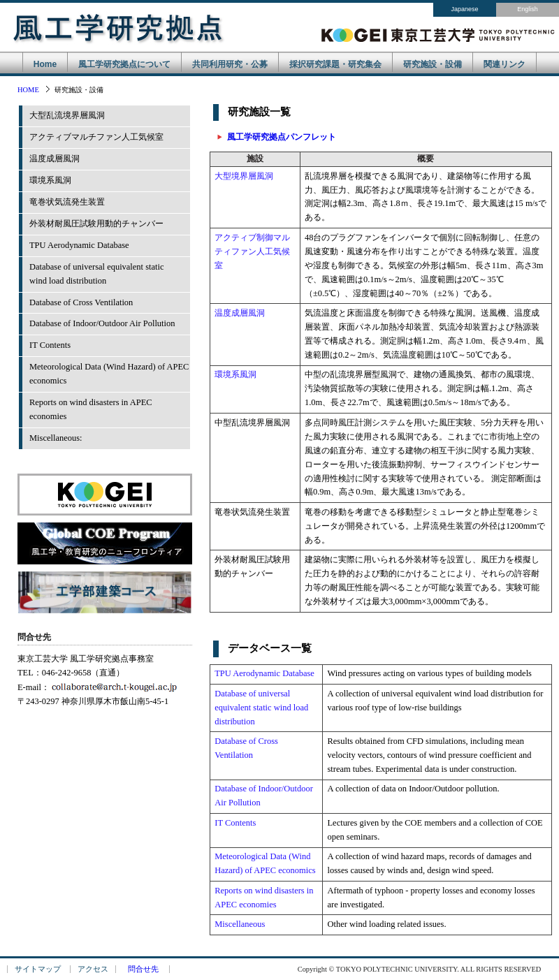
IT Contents (50, 345)
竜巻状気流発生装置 (67, 202)
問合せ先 (143, 969)
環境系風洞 (50, 180)
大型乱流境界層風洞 (67, 115)
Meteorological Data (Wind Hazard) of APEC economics (109, 374)
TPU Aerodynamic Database (79, 245)
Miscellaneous (240, 924)
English (528, 9)
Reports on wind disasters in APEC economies (91, 409)
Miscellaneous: (56, 438)
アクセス (93, 969)
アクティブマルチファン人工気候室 (96, 137)
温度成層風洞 (55, 159)
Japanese (464, 9)
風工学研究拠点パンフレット (282, 137)
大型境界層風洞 (244, 176)
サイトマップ (38, 969)
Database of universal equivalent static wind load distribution (261, 708)
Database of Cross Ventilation (81, 302)
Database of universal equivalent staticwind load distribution (97, 274)
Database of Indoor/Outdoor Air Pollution (102, 323)
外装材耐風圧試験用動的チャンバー (96, 224)
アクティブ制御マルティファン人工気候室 (252, 251)
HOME (28, 90)
